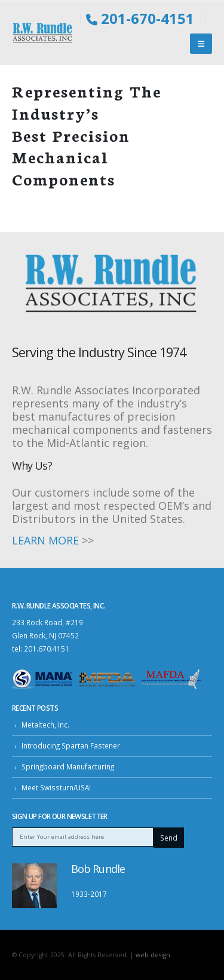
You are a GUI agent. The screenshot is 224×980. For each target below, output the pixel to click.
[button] (201, 44)
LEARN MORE (45, 540)
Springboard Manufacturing (68, 766)
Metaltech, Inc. (45, 725)
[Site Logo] (43, 34)
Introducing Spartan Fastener (71, 745)
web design (153, 955)
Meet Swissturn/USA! (56, 787)
